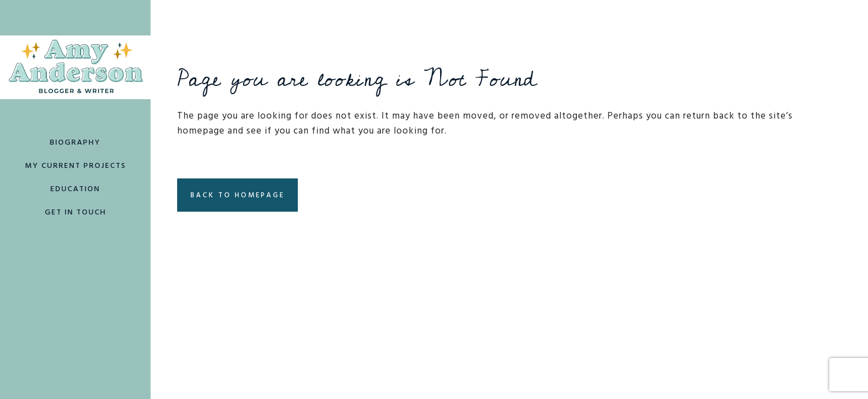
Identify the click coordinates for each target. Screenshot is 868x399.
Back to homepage (237, 196)
